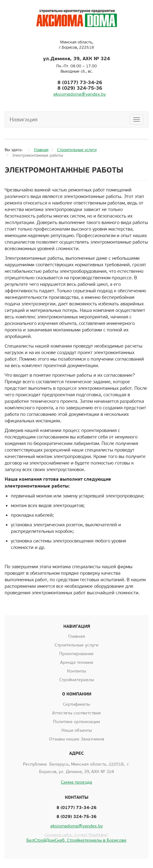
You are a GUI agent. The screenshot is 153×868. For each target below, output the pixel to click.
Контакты (76, 671)
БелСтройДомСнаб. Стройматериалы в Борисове (76, 840)
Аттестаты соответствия (76, 713)
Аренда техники (77, 662)
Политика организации (76, 722)
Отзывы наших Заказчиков (77, 739)
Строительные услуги (76, 645)
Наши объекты (77, 730)
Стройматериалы (77, 680)
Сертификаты (76, 704)
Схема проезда (76, 782)
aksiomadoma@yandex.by (80, 94)
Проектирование (76, 654)
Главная (77, 636)
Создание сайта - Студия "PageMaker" (77, 835)
